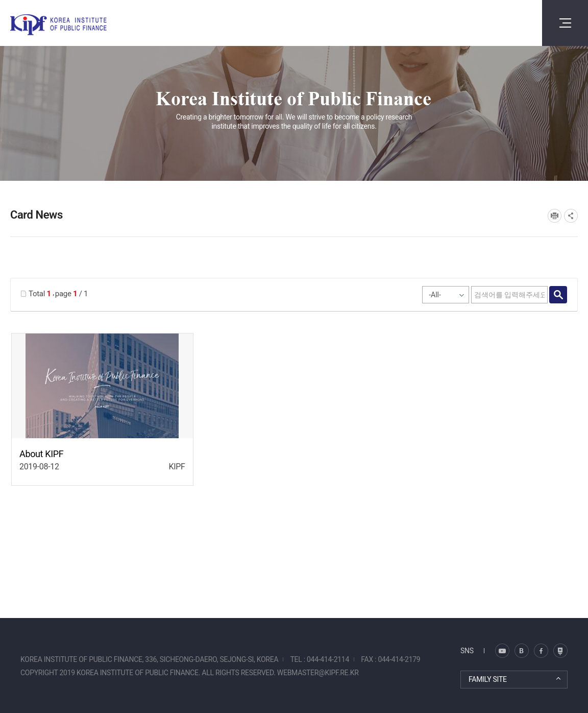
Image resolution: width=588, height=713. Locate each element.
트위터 (522, 651)
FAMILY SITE (488, 679)
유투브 (560, 651)
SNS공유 (571, 216)
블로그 (502, 651)
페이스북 (541, 651)
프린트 (555, 216)
